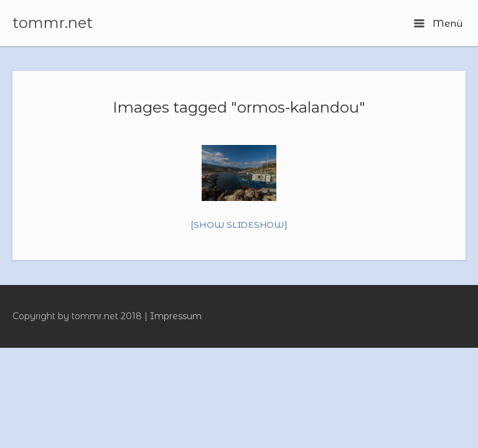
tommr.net (53, 23)
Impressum (176, 316)
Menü (438, 23)
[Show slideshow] (239, 225)
